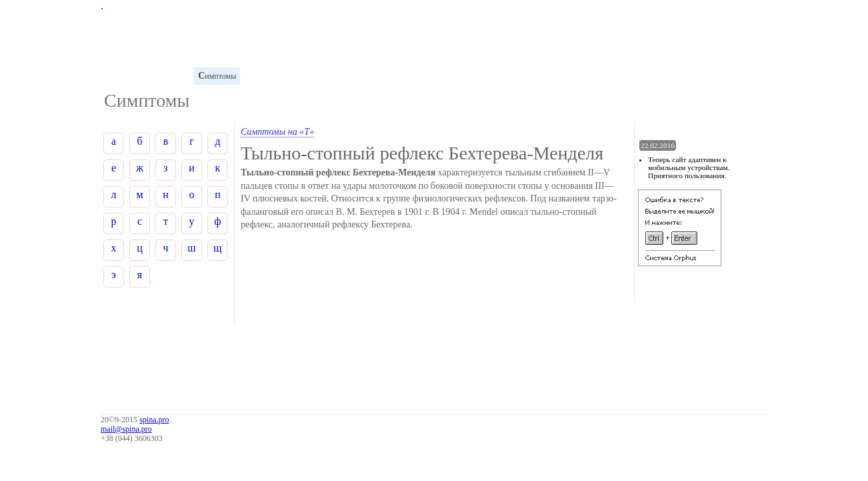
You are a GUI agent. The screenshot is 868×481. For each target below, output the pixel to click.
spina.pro (154, 420)
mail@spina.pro (126, 429)
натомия (170, 76)
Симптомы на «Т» (277, 132)
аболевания (324, 76)
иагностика (269, 76)
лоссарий (123, 76)
